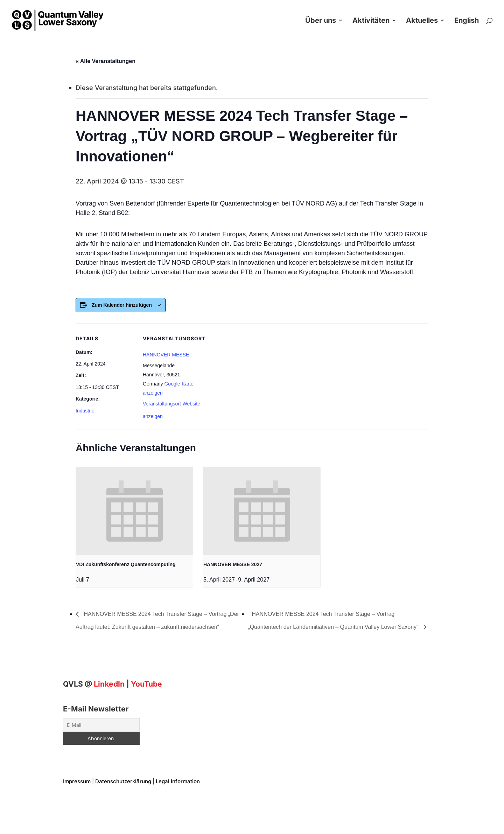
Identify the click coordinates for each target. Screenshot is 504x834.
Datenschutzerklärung (123, 781)
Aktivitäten (371, 21)
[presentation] (134, 511)
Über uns (321, 21)
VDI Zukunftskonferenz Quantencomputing (126, 564)
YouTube (146, 684)
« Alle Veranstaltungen (106, 61)
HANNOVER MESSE (166, 355)
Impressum (77, 781)
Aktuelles (422, 21)
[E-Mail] (101, 725)
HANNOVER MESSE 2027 (233, 564)
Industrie (85, 411)
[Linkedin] (109, 684)
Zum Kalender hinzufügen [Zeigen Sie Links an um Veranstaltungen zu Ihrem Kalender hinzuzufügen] (122, 305)
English (467, 21)
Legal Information (178, 781)
